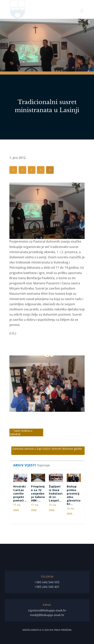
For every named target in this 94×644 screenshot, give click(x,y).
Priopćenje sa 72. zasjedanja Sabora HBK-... (38, 493)
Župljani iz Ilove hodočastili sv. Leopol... (56, 493)
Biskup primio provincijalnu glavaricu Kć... (74, 495)
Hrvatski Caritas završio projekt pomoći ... (20, 493)
